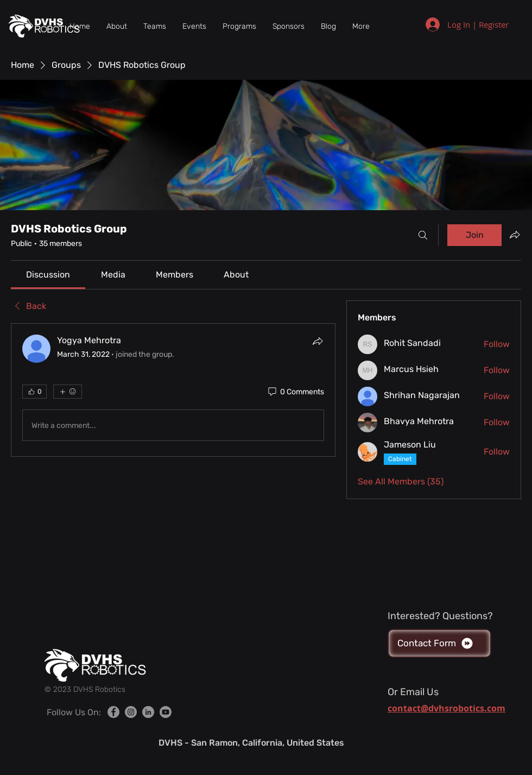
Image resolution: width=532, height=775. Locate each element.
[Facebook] (113, 712)
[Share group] (515, 235)
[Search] (423, 235)
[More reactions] (68, 392)
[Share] (318, 341)
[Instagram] (131, 712)
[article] (173, 390)
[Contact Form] (439, 643)
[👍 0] (34, 392)
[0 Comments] (295, 392)
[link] (48, 275)
